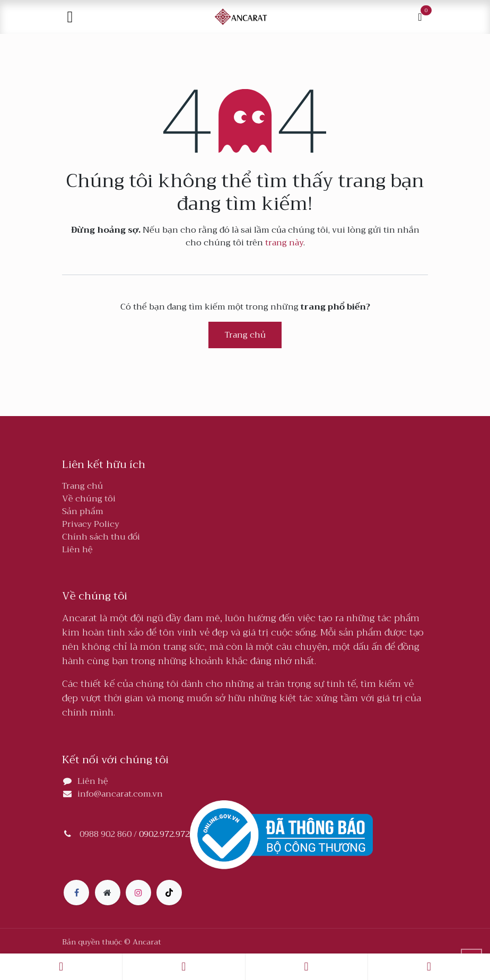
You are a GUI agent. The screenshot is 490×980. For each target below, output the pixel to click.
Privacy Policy (91, 524)
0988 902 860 (106, 834)
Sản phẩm (83, 511)
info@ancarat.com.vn (120, 794)
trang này (284, 243)
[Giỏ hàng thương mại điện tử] (420, 17)
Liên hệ (77, 550)
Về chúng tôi (89, 499)
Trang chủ (245, 335)
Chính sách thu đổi (101, 537)
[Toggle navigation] (70, 17)
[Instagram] (138, 893)
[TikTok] (169, 893)
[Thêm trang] (108, 893)
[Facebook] (76, 893)
